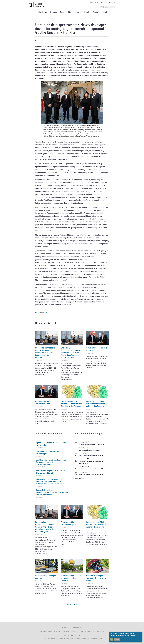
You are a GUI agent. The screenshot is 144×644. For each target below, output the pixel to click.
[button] (72, 605)
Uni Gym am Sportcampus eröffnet (46, 577)
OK (112, 639)
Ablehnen (117, 639)
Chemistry (41, 313)
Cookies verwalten (97, 639)
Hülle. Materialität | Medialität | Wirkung (91, 456)
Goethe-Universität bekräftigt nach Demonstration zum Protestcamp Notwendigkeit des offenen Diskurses (50, 482)
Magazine (94, 2)
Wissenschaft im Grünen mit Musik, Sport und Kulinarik (71, 578)
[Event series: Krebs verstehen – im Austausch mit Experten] (88, 467)
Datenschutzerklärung (84, 639)
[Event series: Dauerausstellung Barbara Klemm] (87, 448)
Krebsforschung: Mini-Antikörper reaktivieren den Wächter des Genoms (97, 404)
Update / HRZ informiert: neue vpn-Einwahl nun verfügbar (52, 444)
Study (70, 12)
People (87, 12)
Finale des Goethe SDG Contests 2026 (91, 475)
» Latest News (42, 12)
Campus (78, 12)
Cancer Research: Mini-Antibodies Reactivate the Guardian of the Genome (71, 404)
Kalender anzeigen (78, 479)
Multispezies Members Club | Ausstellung (92, 445)
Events (105, 12)
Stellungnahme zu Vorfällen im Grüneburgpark (47, 452)
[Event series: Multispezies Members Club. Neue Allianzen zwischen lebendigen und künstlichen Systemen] (88, 442)
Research (53, 12)
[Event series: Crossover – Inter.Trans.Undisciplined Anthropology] (88, 459)
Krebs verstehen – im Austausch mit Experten (93, 469)
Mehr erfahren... (132, 635)
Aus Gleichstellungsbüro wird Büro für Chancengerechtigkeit (50, 472)
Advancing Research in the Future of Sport (97, 349)
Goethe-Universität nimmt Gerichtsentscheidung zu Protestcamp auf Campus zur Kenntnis (52, 492)
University (96, 12)
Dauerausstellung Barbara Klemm (90, 450)
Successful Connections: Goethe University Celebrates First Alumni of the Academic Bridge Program (46, 353)
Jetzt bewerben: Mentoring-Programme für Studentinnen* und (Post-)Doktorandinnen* (51, 462)
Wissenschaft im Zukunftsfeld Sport (43, 403)
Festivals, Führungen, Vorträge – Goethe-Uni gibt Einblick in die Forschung (97, 578)
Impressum (73, 639)
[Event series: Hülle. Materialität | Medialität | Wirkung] (88, 453)
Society (62, 12)
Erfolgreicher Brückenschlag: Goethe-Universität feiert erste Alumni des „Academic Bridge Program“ (71, 353)
